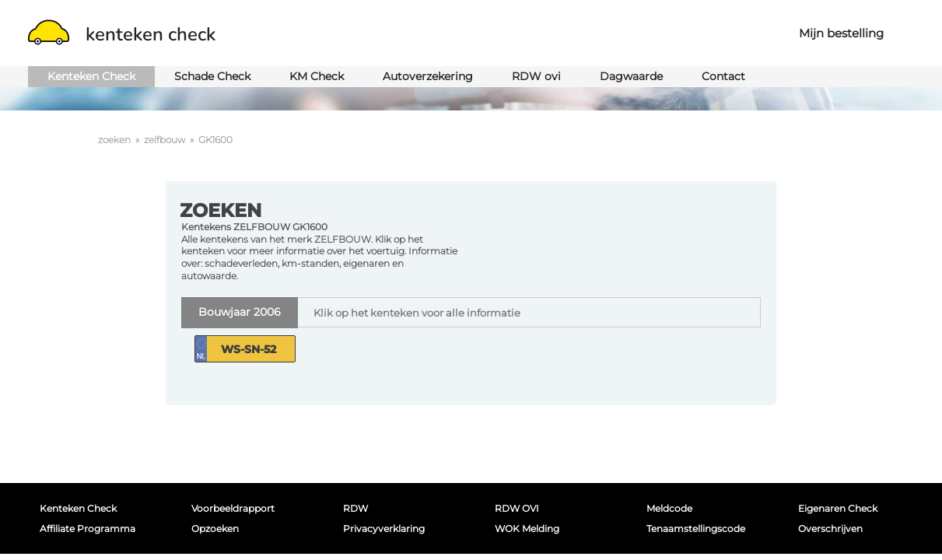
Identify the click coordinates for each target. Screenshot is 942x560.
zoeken (114, 140)
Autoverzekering (428, 76)
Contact (723, 76)
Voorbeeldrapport (233, 508)
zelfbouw (165, 140)
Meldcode (669, 508)
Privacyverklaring (384, 528)
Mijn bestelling (841, 33)
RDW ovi (536, 76)
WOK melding (527, 528)
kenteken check (122, 34)
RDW (355, 508)
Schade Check (212, 76)
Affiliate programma (88, 528)
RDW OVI (517, 508)
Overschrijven (830, 528)
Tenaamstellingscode (696, 528)
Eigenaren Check (838, 508)
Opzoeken (215, 528)
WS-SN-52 (249, 349)
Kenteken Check (91, 76)
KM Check (317, 76)
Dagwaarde (631, 76)
